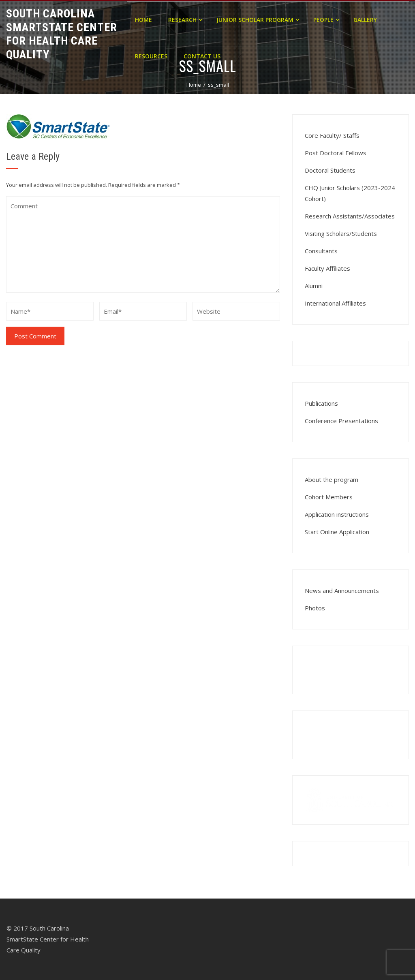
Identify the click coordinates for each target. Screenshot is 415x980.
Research (185, 20)
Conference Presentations (341, 421)
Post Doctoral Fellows (336, 153)
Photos (315, 608)
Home (143, 20)
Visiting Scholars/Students (341, 233)
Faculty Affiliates (327, 268)
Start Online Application (337, 532)
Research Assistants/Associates (350, 216)
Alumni (314, 286)
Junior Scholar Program (258, 20)
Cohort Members (329, 497)
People (326, 20)
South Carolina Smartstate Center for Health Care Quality (62, 34)
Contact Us (202, 56)
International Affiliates (335, 303)
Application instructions (337, 514)
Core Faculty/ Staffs (332, 135)
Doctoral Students (330, 170)
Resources (151, 56)
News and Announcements (342, 591)
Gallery (365, 20)
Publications (321, 403)
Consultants (321, 251)
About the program (332, 479)
